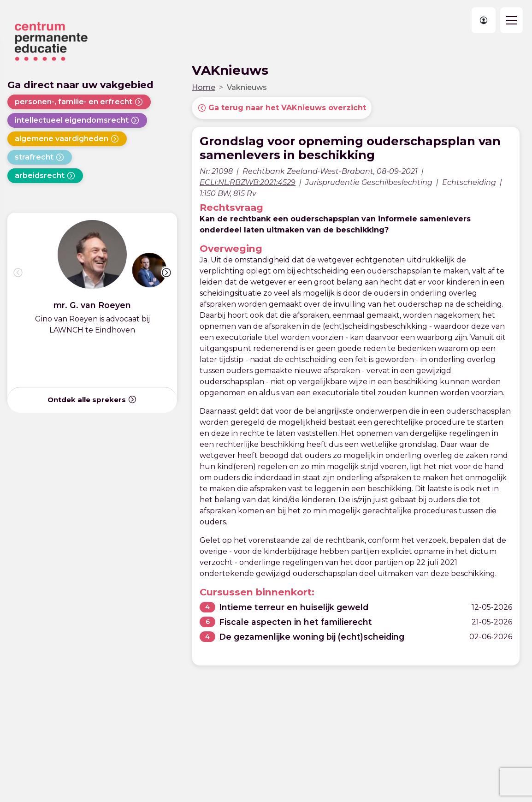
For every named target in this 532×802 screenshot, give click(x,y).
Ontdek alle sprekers (92, 399)
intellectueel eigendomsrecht (77, 120)
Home (204, 87)
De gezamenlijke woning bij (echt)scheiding (312, 637)
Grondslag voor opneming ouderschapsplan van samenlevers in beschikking (350, 148)
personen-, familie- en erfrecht (79, 102)
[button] (166, 273)
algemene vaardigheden (67, 139)
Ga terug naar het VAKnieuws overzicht (282, 108)
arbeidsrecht (45, 176)
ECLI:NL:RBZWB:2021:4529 (248, 182)
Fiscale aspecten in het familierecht (296, 622)
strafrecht (40, 157)
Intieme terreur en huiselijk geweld (294, 607)
